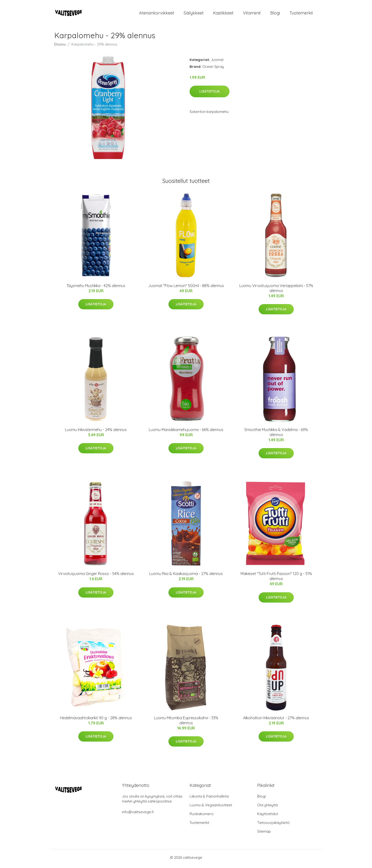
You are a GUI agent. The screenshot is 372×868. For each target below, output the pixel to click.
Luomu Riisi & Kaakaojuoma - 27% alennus (186, 576)
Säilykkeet (194, 14)
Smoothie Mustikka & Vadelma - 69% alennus (276, 434)
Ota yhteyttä (267, 807)
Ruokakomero (202, 816)
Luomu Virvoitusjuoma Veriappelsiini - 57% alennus (276, 290)
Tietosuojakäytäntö (273, 825)
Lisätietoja (209, 94)
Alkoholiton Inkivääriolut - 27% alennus (276, 720)
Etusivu (60, 47)
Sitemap (264, 834)
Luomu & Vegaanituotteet (211, 807)
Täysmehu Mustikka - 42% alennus (96, 288)
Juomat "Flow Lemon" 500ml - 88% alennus (186, 288)
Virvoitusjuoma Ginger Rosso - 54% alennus (96, 576)
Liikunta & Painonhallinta (209, 799)
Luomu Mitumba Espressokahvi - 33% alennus (186, 723)
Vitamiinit (252, 14)
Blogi (275, 14)
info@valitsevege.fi (138, 814)
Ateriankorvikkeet (157, 14)
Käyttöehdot (268, 816)
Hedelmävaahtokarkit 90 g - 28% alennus (96, 720)
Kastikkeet (223, 14)
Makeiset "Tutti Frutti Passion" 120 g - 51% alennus (276, 579)
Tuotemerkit (301, 14)
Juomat (217, 62)
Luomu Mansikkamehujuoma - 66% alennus (186, 432)
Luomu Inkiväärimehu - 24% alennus (96, 432)
